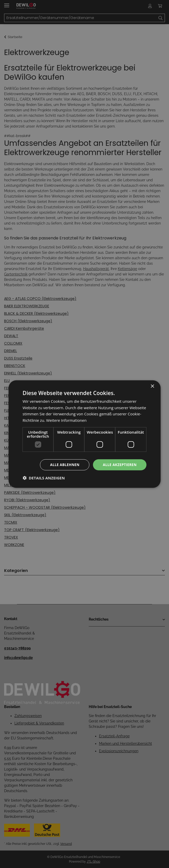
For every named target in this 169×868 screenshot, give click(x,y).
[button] (44, 478)
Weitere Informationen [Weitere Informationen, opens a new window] (67, 420)
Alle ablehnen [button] (63, 465)
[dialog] (84, 434)
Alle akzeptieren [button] (119, 465)
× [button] (152, 386)
